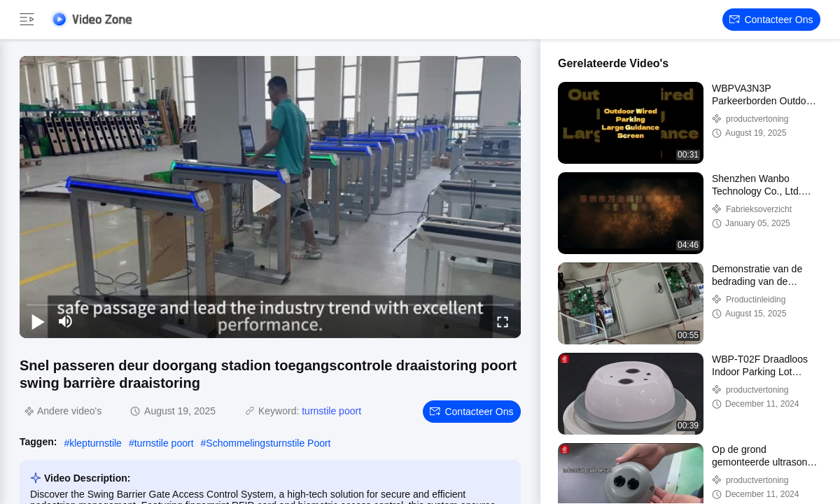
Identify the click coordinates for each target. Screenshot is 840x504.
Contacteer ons (771, 20)
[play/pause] (38, 321)
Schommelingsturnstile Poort (268, 443)
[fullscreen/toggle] (503, 321)
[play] (270, 197)
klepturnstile (96, 443)
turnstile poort (331, 411)
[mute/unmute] (66, 321)
